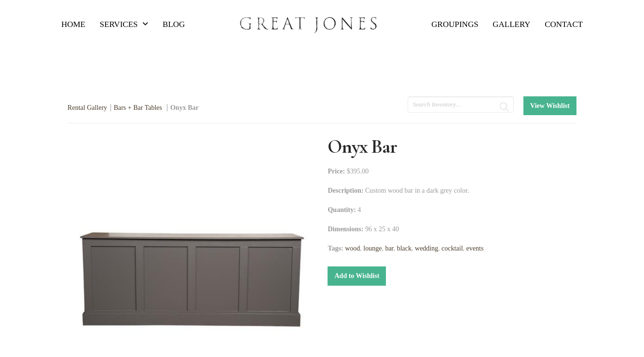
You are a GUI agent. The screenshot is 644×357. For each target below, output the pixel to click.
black (404, 248)
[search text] (461, 105)
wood (352, 248)
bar (389, 248)
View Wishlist (550, 106)
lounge (372, 248)
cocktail (452, 248)
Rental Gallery (87, 108)
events (475, 248)
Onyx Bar (185, 108)
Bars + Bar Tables (139, 108)
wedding (426, 248)
